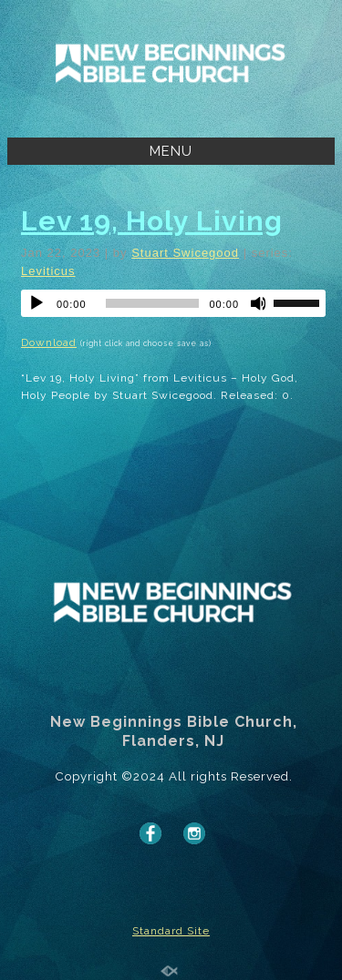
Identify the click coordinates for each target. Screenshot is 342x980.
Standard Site (171, 931)
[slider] (153, 303)
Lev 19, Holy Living (152, 221)
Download (49, 342)
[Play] (36, 303)
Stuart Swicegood (185, 253)
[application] (173, 303)
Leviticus (48, 271)
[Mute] (259, 303)
